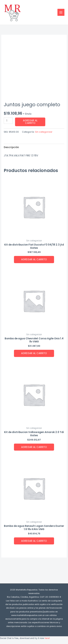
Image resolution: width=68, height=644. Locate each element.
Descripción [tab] (11, 147)
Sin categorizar (44, 132)
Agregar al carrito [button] (34, 259)
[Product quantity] (8, 121)
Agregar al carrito (30, 122)
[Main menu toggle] (61, 12)
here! (47, 638)
